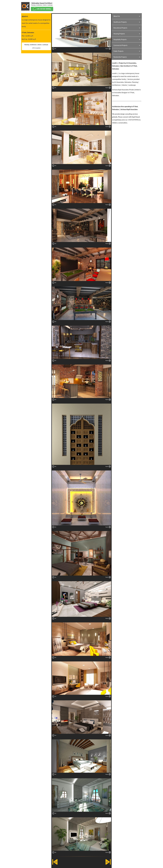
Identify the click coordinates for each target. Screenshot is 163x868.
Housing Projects (119, 34)
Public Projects (118, 51)
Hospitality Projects (120, 39)
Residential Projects (120, 57)
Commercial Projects (120, 45)
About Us (117, 16)
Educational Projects (120, 28)
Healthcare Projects (120, 22)
